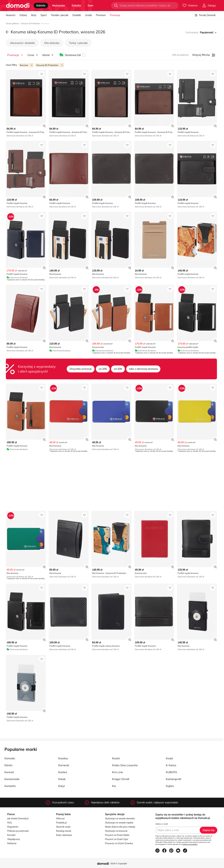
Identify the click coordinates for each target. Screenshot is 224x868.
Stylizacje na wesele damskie (120, 818)
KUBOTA (171, 772)
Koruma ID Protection (31, 24)
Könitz (8, 765)
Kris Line (118, 772)
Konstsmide (12, 779)
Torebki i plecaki (60, 15)
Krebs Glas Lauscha (125, 765)
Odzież (23, 15)
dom (91, 6)
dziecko (76, 6)
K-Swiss (171, 765)
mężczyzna (59, 6)
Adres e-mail (162, 824)
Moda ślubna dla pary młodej (120, 827)
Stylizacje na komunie (116, 831)
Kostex (63, 772)
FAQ (9, 823)
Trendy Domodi (205, 15)
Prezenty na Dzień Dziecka (119, 843)
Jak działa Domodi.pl (18, 818)
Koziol (116, 758)
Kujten (170, 786)
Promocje (115, 15)
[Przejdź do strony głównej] (18, 6)
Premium (101, 15)
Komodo (10, 758)
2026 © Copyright (119, 863)
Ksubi (169, 758)
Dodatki (77, 15)
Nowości (11, 15)
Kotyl (62, 786)
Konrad (9, 772)
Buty (34, 15)
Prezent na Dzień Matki (117, 835)
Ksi (114, 786)
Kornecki (64, 765)
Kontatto (10, 786)
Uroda (88, 15)
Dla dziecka (52, 43)
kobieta (41, 6)
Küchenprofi (173, 779)
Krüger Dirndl (121, 779)
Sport (44, 15)
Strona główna (13, 24)
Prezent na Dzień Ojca (117, 839)
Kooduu (63, 758)
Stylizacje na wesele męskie (119, 823)
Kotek (62, 779)
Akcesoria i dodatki (22, 43)
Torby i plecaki (78, 43)
